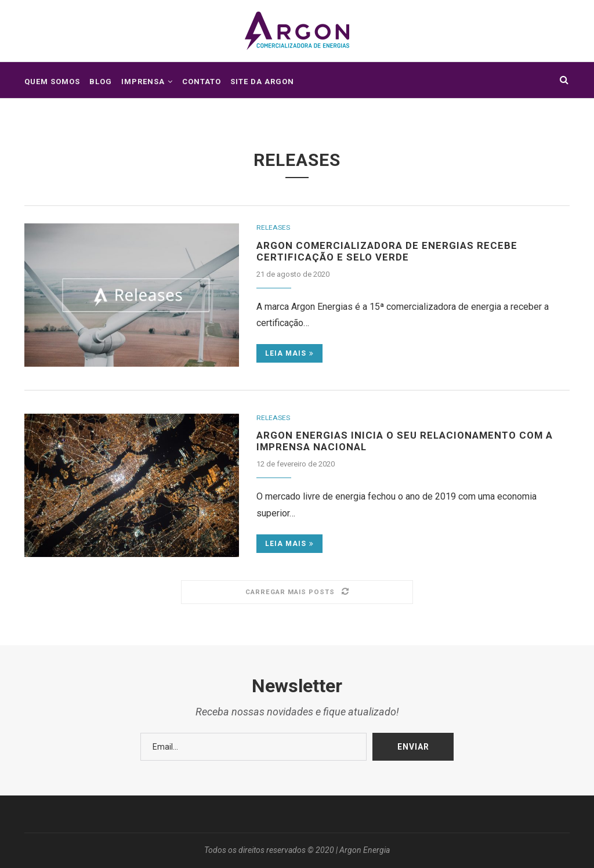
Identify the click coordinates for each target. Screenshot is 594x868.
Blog (101, 82)
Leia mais (289, 356)
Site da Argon (262, 82)
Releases (274, 228)
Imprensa (143, 82)
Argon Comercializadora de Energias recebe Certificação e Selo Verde (392, 252)
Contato (202, 82)
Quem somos (52, 82)
